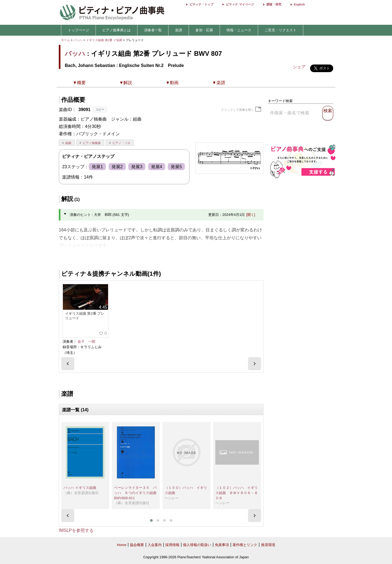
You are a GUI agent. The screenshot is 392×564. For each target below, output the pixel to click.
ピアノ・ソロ (121, 143)
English (299, 4)
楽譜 (179, 30)
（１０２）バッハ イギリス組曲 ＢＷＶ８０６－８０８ (237, 493)
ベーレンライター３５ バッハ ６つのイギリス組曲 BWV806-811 (137, 493)
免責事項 (222, 545)
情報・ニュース (239, 30)
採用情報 (172, 545)
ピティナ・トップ (201, 4)
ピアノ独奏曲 (92, 143)
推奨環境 (268, 545)
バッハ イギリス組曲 (80, 488)
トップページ (78, 30)
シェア (299, 67)
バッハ (78, 40)
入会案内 (155, 545)
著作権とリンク (245, 545)
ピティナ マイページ (240, 4)
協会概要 (137, 545)
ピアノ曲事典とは (117, 30)
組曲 (68, 143)
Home (122, 545)
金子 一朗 (86, 341)
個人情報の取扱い (197, 545)
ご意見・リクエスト (281, 30)
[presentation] (68, 364)
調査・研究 (274, 4)
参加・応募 (204, 30)
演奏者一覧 (153, 30)
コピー (100, 109)
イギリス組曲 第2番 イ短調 (104, 40)
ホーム (65, 40)
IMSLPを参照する (76, 530)
